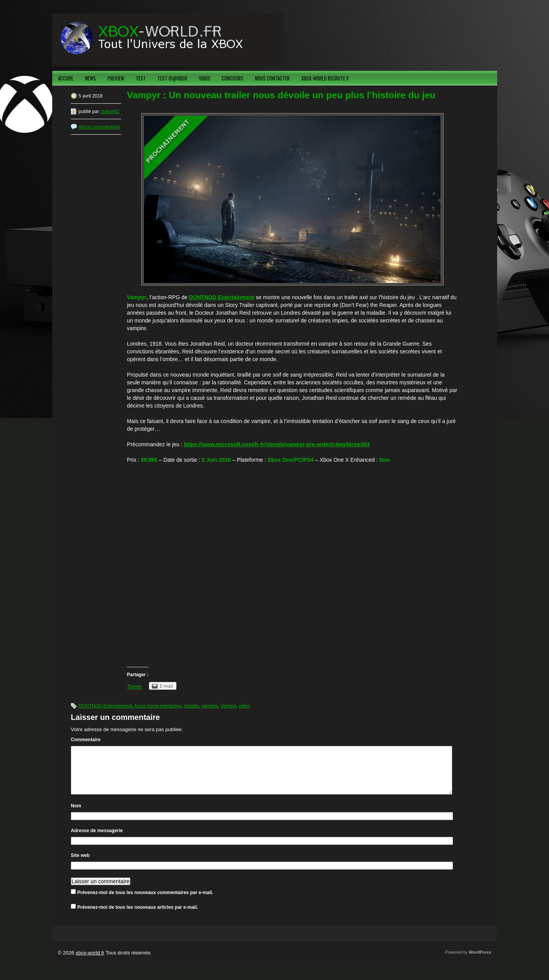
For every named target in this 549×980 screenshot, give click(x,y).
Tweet (134, 687)
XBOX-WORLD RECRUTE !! (325, 78)
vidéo (244, 706)
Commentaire (86, 740)
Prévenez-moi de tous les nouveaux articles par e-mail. (138, 917)
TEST (141, 78)
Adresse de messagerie (97, 840)
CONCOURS (233, 78)
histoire (191, 706)
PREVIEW (116, 78)
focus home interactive (158, 706)
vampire (210, 706)
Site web (80, 865)
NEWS (91, 78)
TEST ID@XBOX (172, 78)
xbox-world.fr (90, 962)
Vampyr (228, 706)
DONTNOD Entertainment (105, 706)
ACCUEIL (66, 78)
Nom (76, 815)
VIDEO (204, 78)
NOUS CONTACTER (272, 78)
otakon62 (110, 111)
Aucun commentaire (99, 127)
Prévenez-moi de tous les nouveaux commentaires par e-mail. (145, 902)
